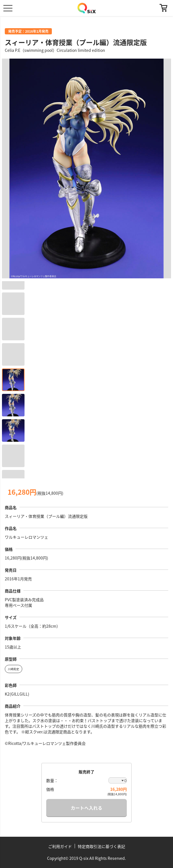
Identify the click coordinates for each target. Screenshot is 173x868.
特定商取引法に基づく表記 (101, 846)
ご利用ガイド (60, 846)
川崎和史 (14, 669)
